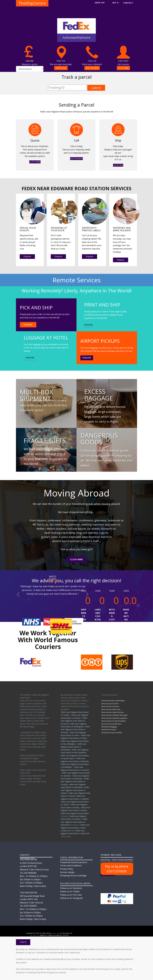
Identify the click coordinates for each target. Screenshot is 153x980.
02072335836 (76, 159)
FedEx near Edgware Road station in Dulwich (75, 790)
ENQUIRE (28, 325)
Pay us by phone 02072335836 (117, 869)
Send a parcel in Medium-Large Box (114, 718)
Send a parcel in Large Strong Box (114, 721)
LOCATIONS (61, 68)
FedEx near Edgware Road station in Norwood (74, 721)
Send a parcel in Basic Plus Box (113, 712)
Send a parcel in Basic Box (111, 709)
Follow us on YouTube (71, 895)
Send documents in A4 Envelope (113, 701)
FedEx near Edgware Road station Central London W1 (75, 828)
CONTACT (128, 3)
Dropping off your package (73, 875)
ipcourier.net (55, 933)
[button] (18, 595)
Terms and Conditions (71, 866)
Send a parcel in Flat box (110, 706)
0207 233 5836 (92, 68)
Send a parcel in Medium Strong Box (114, 715)
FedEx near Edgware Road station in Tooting (75, 782)
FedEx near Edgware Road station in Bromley (75, 730)
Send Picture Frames (109, 730)
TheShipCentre (32, 3)
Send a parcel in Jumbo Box (111, 724)
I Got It (23, 942)
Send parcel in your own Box (112, 733)
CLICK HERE (123, 68)
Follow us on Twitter (70, 891)
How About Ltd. (35, 935)
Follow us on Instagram (71, 898)
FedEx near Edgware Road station (75, 813)
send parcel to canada (29, 758)
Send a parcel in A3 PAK (110, 704)
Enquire (27, 256)
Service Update (67, 872)
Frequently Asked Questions (74, 862)
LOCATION (118, 165)
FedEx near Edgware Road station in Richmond (74, 822)
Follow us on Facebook (71, 888)
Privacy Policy (67, 869)
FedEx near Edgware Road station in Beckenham (73, 747)
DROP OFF (100, 3)
